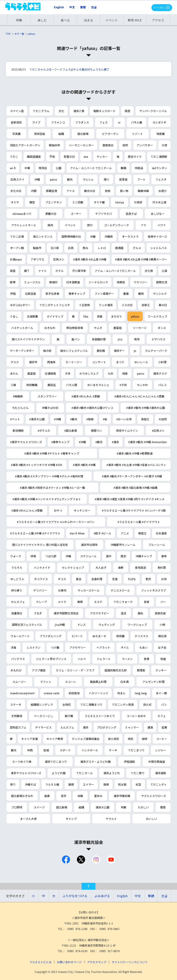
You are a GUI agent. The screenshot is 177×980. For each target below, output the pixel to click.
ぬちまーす (99, 636)
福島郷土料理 (98, 682)
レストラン (34, 647)
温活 (123, 613)
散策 (163, 807)
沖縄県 (109, 236)
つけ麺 (55, 647)
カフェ (162, 716)
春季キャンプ (77, 294)
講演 (150, 727)
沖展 (93, 236)
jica (120, 339)
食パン (76, 339)
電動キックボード (104, 111)
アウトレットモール (24, 225)
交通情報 (50, 373)
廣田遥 (52, 385)
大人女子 (101, 567)
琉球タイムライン (127, 431)
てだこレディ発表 (123, 704)
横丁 (27, 271)
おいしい (151, 819)
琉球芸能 (40, 134)
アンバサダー (145, 145)
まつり (120, 362)
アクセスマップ (97, 962)
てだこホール (85, 773)
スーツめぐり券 (22, 762)
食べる (65, 20)
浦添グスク (160, 373)
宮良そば (131, 214)
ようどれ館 (59, 773)
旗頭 (71, 784)
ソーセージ (140, 328)
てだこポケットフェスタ (55, 305)
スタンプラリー (47, 396)
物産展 (161, 134)
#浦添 (115, 442)
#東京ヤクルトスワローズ (26, 442)
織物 (141, 294)
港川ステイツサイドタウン (28, 339)
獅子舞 (69, 716)
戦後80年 (55, 145)
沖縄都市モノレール (123, 545)
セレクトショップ (73, 567)
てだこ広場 (17, 236)
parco (53, 179)
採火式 (147, 704)
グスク (15, 362)
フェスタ (161, 179)
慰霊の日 (69, 157)
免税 (108, 191)
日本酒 (124, 682)
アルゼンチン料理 (153, 682)
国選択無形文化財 (116, 670)
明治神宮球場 (75, 328)
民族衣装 (160, 613)
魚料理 (162, 567)
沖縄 (37, 179)
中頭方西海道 (157, 762)
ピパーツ (77, 636)
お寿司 (62, 590)
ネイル (125, 647)
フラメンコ (58, 122)
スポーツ (65, 750)
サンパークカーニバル (153, 111)
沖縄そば (30, 784)
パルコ (162, 385)
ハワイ (162, 225)
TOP (8, 34)
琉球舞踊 (32, 385)
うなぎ (38, 613)
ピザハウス (159, 339)
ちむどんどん (20, 408)
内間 (34, 191)
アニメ (125, 533)
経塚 (13, 282)
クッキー (161, 670)
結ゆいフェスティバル (74, 351)
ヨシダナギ (159, 122)
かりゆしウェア (89, 373)
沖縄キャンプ (144, 556)
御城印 (53, 282)
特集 (19, 20)
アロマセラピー (100, 613)
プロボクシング (107, 727)
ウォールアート (20, 636)
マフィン (46, 682)
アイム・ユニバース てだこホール (91, 168)
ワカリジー (141, 282)
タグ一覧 (19, 34)
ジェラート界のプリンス (51, 659)
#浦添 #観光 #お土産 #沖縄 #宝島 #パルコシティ (136, 465)
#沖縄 (57, 419)
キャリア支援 (30, 739)
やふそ (98, 328)
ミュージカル (32, 282)
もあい (143, 647)
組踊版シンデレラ (42, 704)
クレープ (41, 602)
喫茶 (137, 339)
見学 (64, 796)
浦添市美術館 (122, 796)
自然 (125, 145)
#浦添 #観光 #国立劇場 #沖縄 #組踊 (135, 488)
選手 (109, 556)
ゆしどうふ (17, 579)
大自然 (163, 419)
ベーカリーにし (44, 716)
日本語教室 (73, 282)
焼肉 (50, 225)
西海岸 (51, 362)
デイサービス (43, 727)
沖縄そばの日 (50, 408)
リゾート (137, 134)
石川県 (55, 248)
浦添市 (33, 362)
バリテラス (18, 659)
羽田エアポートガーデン (25, 145)
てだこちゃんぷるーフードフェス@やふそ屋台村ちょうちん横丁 (69, 69)
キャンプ (71, 819)
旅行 (90, 225)
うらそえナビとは (40, 962)
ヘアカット (103, 647)
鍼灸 (141, 613)
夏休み (98, 796)
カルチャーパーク (156, 351)
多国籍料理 (99, 339)
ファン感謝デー (104, 294)
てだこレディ (159, 784)
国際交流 (162, 282)
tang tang (141, 693)
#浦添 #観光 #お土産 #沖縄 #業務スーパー (141, 259)
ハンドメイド (42, 567)
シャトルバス (159, 248)
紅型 (138, 784)
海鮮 (121, 567)
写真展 (16, 134)
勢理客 (141, 670)
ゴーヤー (76, 214)
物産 (125, 373)
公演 (164, 271)
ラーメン (127, 659)
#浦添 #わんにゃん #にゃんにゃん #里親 (139, 396)
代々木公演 (159, 202)
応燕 (71, 248)
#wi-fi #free (77, 533)
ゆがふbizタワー (20, 305)
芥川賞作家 (79, 271)
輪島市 (37, 248)
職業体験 (143, 191)
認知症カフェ (18, 727)
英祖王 (145, 419)
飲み (86, 248)
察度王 (142, 533)
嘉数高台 (108, 145)
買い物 (124, 191)
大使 (164, 145)
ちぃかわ (142, 385)
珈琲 (145, 739)
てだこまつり (136, 750)
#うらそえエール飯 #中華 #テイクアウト (35, 533)
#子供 (123, 385)
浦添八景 (79, 111)
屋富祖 (118, 328)
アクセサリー (78, 647)
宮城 (46, 750)
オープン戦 (17, 248)
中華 (27, 168)
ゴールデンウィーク (117, 225)
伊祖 (13, 294)
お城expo (16, 259)
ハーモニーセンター (81, 145)
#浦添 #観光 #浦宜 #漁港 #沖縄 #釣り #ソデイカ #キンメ (130, 499)
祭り (13, 784)
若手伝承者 (52, 294)
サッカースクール (89, 590)
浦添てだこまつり (56, 762)
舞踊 (123, 168)
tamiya (120, 202)
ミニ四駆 (78, 202)
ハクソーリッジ (99, 693)
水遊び (162, 191)
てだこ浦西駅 (159, 157)
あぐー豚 (161, 693)
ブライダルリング (51, 636)
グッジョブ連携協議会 (86, 739)
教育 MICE (135, 20)
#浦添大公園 (37, 419)
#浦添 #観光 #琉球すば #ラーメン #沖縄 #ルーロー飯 (52, 488)
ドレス (82, 625)
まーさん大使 (28, 819)
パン (164, 704)
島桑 (47, 796)
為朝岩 (121, 282)
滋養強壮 (17, 613)
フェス (104, 122)
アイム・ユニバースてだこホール (115, 271)
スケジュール (88, 556)
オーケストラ (130, 236)
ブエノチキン (54, 202)
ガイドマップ (55, 316)
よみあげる (102, 896)
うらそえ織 (52, 784)
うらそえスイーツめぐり (100, 716)
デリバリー (40, 590)
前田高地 (74, 693)
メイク (62, 602)
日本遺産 (161, 533)
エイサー (88, 784)
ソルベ (82, 659)
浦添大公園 (103, 807)
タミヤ (15, 202)
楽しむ (42, 20)
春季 (164, 556)
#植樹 (90, 419)
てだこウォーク (123, 602)
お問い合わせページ (69, 962)
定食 (115, 579)
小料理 (162, 362)
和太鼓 (122, 784)
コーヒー (162, 739)
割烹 (148, 579)
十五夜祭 (84, 305)
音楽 (147, 602)
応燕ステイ (17, 179)
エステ (98, 602)
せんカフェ (18, 602)
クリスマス (141, 636)
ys (135, 351)
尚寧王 (146, 305)
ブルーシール (157, 545)
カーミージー (74, 362)
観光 (70, 179)
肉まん (121, 693)
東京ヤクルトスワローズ (26, 773)
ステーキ (16, 704)
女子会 (162, 647)
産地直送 (141, 567)
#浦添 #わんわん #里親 (86, 396)
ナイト (43, 271)
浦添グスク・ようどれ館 (95, 762)
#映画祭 (18, 396)
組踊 (61, 134)
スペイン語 (17, 111)
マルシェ (88, 179)
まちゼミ (117, 316)
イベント (112, 20)
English (59, 7)
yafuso (31, 34)
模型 (32, 202)
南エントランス (43, 236)
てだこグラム (41, 111)
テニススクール (120, 590)
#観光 (74, 419)
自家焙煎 (16, 122)
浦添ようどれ (112, 773)
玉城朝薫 (32, 316)
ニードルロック (98, 282)
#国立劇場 (71, 431)
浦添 (86, 727)
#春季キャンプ (60, 442)
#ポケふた (44, 431)
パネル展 (137, 122)
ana (86, 157)
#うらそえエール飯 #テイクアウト (139, 522)
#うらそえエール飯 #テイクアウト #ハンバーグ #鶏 (134, 510)
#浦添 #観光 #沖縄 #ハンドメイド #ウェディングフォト (47, 499)
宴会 (79, 579)
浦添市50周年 (89, 545)
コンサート (99, 362)
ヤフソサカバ (104, 214)
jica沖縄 (60, 625)
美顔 (80, 602)
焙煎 (131, 739)
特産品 (139, 168)
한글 (94, 7)
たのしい (143, 807)
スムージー (19, 682)
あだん (14, 373)
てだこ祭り (138, 773)
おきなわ (50, 328)
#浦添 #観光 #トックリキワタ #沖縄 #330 (36, 465)
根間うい (96, 431)
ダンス (162, 328)
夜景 (147, 659)
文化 (61, 111)
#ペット (15, 419)
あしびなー (158, 214)
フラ (143, 225)
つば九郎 (51, 556)
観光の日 (90, 191)
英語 (13, 271)
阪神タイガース (157, 236)
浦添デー (119, 351)
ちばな (132, 579)
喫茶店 (43, 168)
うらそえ (17, 567)
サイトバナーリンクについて (130, 962)
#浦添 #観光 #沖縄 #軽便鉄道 (135, 453)
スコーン (70, 682)
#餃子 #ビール (103, 533)
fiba (86, 316)
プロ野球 (17, 807)
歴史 (123, 556)
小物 (162, 625)
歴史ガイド (135, 157)
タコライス (41, 579)
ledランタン (160, 168)
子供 (68, 373)
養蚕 (126, 294)
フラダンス (82, 122)
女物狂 (67, 704)
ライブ (36, 122)
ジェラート (104, 659)
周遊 (127, 111)
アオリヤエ (38, 259)
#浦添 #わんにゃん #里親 (27, 510)
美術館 (101, 351)
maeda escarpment (22, 693)
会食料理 (97, 579)
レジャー (161, 750)
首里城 (123, 179)
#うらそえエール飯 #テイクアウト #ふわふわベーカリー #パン (56, 522)
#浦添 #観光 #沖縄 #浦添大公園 (146, 408)
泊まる (88, 20)
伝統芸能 (31, 294)
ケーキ (113, 750)
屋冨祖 (31, 373)
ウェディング (107, 625)
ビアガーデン (110, 134)
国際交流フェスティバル (27, 625)
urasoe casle (52, 693)
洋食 (13, 647)
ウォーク (16, 556)
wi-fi (13, 168)
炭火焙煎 (114, 739)
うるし (14, 316)
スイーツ (39, 807)
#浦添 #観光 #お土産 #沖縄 (90, 259)
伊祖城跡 (129, 762)
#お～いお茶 (124, 419)
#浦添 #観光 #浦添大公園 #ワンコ (92, 408)
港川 (106, 179)
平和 (52, 157)
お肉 (164, 579)
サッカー (102, 157)
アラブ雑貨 (39, 670)
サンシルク (160, 294)
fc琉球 (138, 202)
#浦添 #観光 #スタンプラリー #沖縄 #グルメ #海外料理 (49, 476)
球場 (33, 556)
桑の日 (163, 305)
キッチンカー (82, 510)
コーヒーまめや (136, 716)
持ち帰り (17, 590)
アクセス (158, 20)
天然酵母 (17, 716)
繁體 (83, 7)
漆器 (100, 316)
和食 (163, 659)
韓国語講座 (34, 157)
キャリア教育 (55, 739)
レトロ (102, 248)
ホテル (59, 271)
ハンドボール (90, 750)
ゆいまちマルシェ (98, 385)
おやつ (58, 510)
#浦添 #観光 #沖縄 (84, 465)
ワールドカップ (157, 316)
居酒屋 (119, 248)
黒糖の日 (51, 214)
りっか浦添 (106, 305)
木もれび (16, 670)
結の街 (47, 351)
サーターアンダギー (22, 351)
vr (119, 122)
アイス (71, 191)
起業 (164, 727)
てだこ (14, 157)
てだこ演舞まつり (91, 704)
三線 (13, 385)
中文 (72, 7)
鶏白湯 (162, 636)
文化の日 (16, 191)
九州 (110, 373)
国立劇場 (83, 134)
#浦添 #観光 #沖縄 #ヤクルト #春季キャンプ (52, 453)
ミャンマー (132, 727)
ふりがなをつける (75, 896)
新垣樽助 (18, 431)
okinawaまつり (22, 214)
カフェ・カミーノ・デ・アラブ (75, 670)
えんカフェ (67, 727)
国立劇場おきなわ (22, 796)
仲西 (30, 750)
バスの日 (127, 305)
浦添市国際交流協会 (66, 613)
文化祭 (149, 271)
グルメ (137, 248)
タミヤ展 (99, 202)
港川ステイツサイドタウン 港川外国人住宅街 (40, 545)
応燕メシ (59, 259)
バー (163, 602)
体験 (80, 796)
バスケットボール (22, 328)
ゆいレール (141, 362)
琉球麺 (120, 636)
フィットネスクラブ (153, 590)
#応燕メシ (158, 431)
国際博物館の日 (71, 236)
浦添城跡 (161, 773)
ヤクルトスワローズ (154, 796)
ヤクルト (111, 819)
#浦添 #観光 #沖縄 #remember (148, 442)
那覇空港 (52, 191)
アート (141, 179)
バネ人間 (72, 385)
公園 (59, 168)
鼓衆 (106, 784)
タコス (62, 579)
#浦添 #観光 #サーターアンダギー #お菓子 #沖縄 (132, 476)
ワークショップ (137, 625)
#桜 (105, 419)
